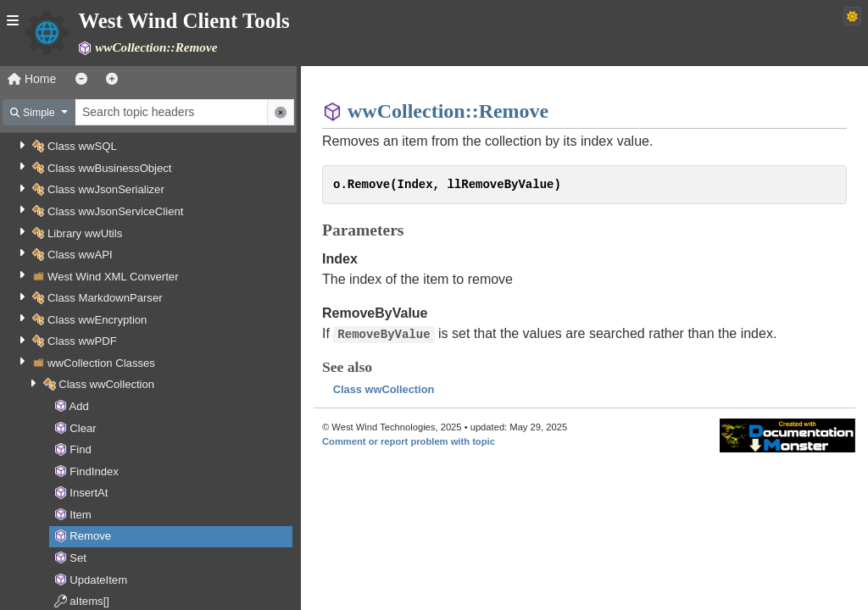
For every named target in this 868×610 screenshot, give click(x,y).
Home (32, 79)
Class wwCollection (106, 384)
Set (78, 558)
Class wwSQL (82, 146)
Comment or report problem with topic (409, 441)
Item (81, 515)
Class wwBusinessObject (109, 168)
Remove (90, 536)
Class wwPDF (82, 341)
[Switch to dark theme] (852, 16)
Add (79, 406)
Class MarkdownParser (105, 298)
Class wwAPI (80, 255)
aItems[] (89, 601)
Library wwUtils (85, 233)
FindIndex (94, 471)
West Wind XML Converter (113, 277)
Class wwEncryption (97, 320)
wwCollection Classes (101, 363)
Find (81, 449)
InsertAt (89, 493)
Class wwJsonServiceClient (115, 211)
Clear (83, 428)
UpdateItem (98, 580)
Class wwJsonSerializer (106, 189)
